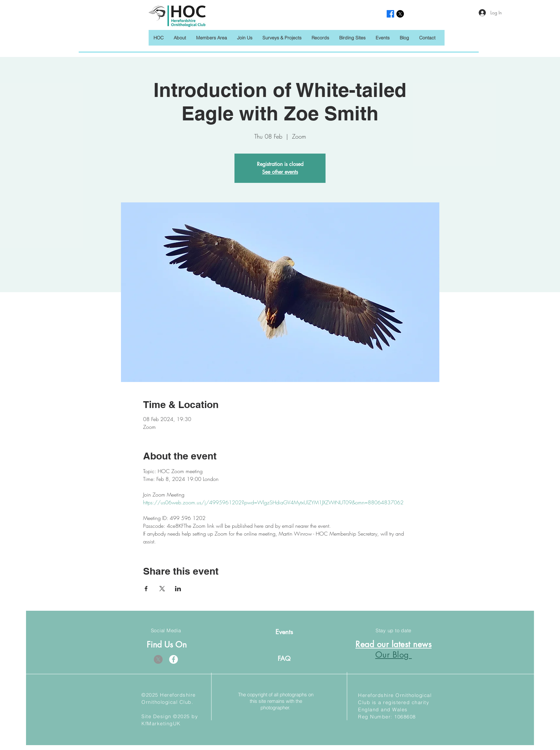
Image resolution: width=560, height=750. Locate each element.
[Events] (284, 632)
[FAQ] (284, 658)
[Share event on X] (162, 589)
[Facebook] (173, 659)
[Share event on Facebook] (146, 589)
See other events (280, 172)
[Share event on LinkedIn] (178, 589)
